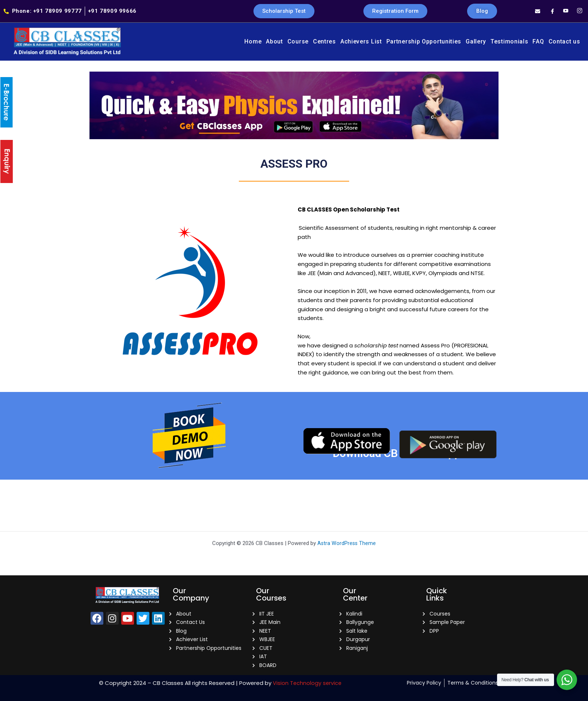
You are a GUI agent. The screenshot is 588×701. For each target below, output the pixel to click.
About (274, 41)
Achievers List (361, 41)
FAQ (538, 41)
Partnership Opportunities (424, 41)
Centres (324, 41)
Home (253, 41)
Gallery (476, 41)
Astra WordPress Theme (347, 540)
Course (298, 41)
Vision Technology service (307, 683)
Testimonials (509, 41)
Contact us (564, 41)
